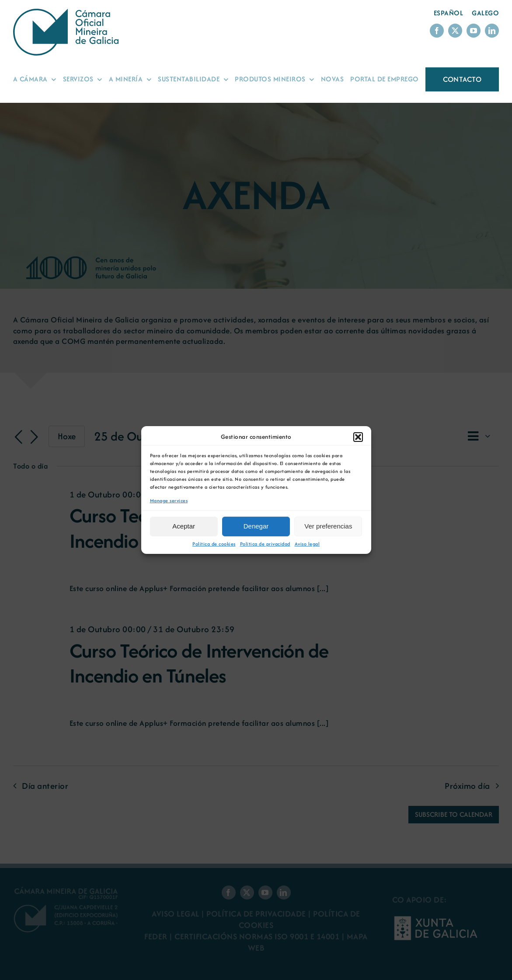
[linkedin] (492, 31)
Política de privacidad (265, 544)
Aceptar (184, 526)
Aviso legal (307, 544)
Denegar (256, 526)
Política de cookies (214, 544)
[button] (358, 437)
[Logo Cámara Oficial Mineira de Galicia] (68, 13)
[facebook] (437, 31)
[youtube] (474, 31)
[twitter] (455, 31)
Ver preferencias (328, 526)
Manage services (169, 501)
